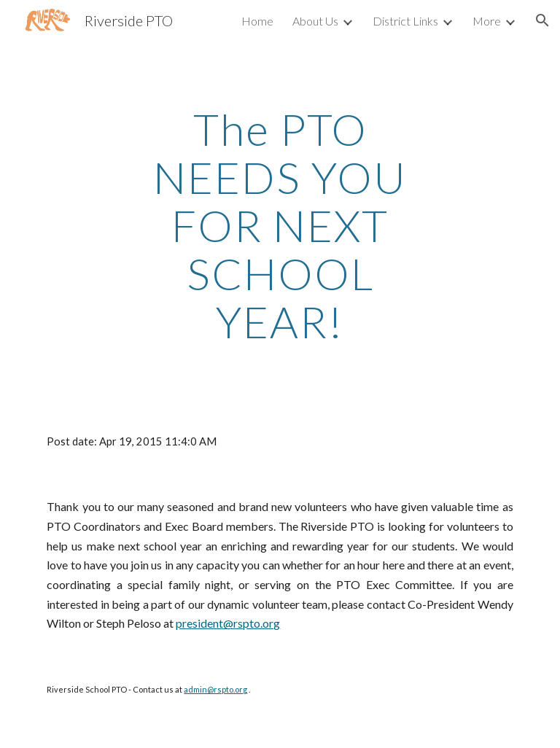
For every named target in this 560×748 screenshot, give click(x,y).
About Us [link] (315, 21)
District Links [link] (405, 21)
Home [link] (257, 21)
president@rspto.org (228, 623)
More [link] (487, 21)
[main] (280, 225)
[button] (542, 20)
